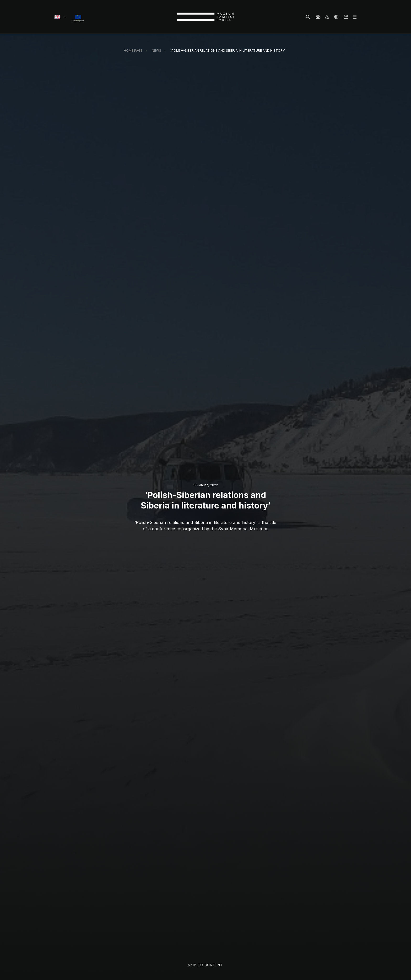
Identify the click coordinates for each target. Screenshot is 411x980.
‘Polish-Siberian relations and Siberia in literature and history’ (228, 51)
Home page (133, 51)
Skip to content (205, 965)
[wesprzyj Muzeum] (318, 17)
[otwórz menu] (355, 17)
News (156, 51)
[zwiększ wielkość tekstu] (346, 17)
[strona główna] (206, 17)
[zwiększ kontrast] (336, 17)
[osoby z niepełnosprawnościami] (327, 17)
